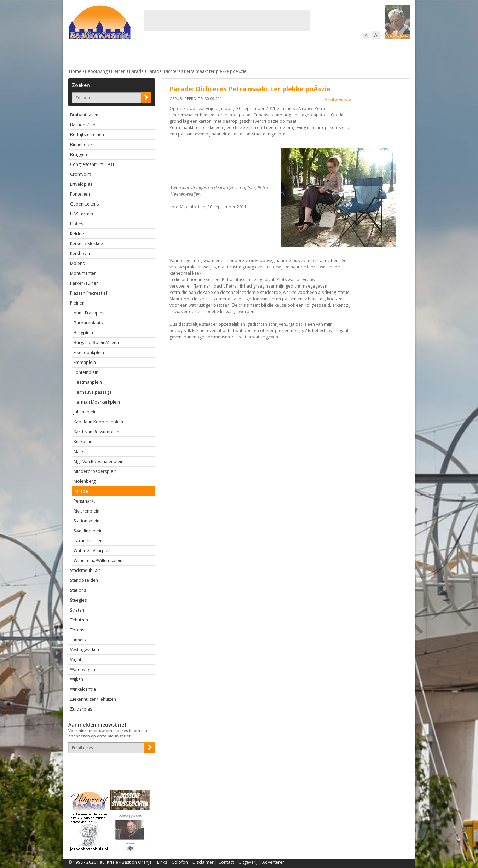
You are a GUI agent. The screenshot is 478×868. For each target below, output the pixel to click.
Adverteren (273, 862)
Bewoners (176, 53)
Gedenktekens (84, 204)
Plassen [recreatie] (89, 293)
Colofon (180, 862)
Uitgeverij (248, 862)
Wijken (77, 679)
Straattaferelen (356, 53)
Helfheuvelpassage (93, 392)
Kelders (78, 234)
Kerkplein (83, 442)
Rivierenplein (87, 511)
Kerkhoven (81, 253)
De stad (106, 53)
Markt (79, 452)
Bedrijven (238, 53)
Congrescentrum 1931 (92, 164)
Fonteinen (80, 194)
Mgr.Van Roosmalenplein (99, 461)
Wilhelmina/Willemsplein (98, 560)
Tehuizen (79, 620)
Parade (136, 71)
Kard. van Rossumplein (96, 432)
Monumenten (83, 273)
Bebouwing (140, 53)
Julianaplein (85, 412)
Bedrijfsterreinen (87, 135)
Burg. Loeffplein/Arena (96, 343)
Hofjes (77, 224)
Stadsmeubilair (85, 570)
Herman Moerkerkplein (97, 402)
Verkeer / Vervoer (281, 53)
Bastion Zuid (83, 125)
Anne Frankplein (90, 313)
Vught (76, 659)
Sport (319, 53)
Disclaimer (203, 862)
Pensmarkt (84, 501)
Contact (226, 862)
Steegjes (78, 600)
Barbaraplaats (88, 323)
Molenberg (85, 481)
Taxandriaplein (89, 541)
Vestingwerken (85, 650)
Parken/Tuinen (84, 283)
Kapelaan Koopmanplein (98, 422)
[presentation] (110, 765)
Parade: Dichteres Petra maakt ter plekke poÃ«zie (197, 71)
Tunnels (78, 640)
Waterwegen (83, 669)
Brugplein (83, 333)
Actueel (77, 53)
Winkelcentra (83, 689)
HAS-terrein (82, 214)
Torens (77, 630)
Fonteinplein (86, 372)
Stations (78, 590)
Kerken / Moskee (87, 244)
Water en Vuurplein (93, 551)
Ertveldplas (81, 184)
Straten (77, 610)
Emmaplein (85, 362)
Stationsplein (87, 521)
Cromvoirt (80, 174)
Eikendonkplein (89, 352)
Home (75, 71)
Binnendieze (82, 144)
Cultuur (207, 53)
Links (162, 862)
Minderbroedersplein (95, 471)
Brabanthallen (84, 115)
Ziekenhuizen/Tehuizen (93, 699)
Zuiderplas (81, 709)
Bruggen (79, 154)
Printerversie (338, 100)
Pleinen (118, 71)
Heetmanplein (88, 382)
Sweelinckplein (88, 531)
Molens (77, 263)
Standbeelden (84, 580)
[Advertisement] (227, 21)
